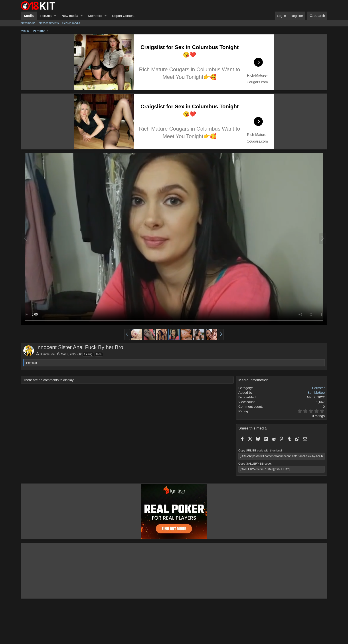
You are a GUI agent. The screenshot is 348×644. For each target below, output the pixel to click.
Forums (46, 16)
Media (29, 16)
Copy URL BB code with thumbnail (260, 450)
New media (70, 16)
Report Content (123, 16)
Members (95, 16)
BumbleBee (47, 354)
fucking (88, 354)
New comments (49, 23)
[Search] (317, 16)
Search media (71, 23)
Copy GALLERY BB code (255, 464)
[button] (55, 16)
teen (99, 354)
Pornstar (318, 388)
